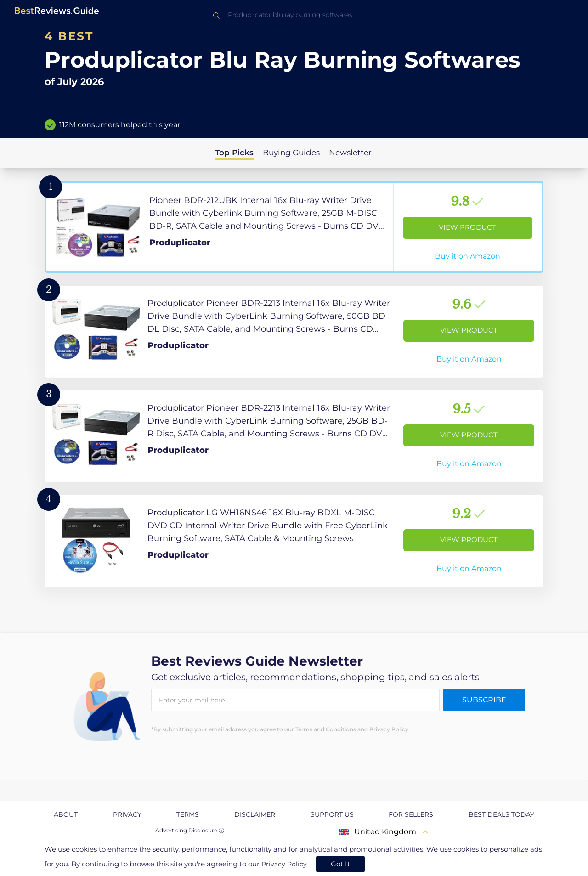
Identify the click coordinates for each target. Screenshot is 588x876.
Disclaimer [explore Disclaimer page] (255, 814)
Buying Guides (291, 153)
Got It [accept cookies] (340, 864)
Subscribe (484, 700)
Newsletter (350, 153)
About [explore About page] (66, 814)
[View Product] (294, 227)
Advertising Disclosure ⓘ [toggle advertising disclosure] (190, 830)
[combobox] (294, 15)
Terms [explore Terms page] (188, 814)
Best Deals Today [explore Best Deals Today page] (501, 814)
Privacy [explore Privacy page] (127, 814)
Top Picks (234, 153)
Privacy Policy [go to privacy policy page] (284, 864)
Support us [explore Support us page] (332, 814)
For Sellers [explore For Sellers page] (411, 814)
